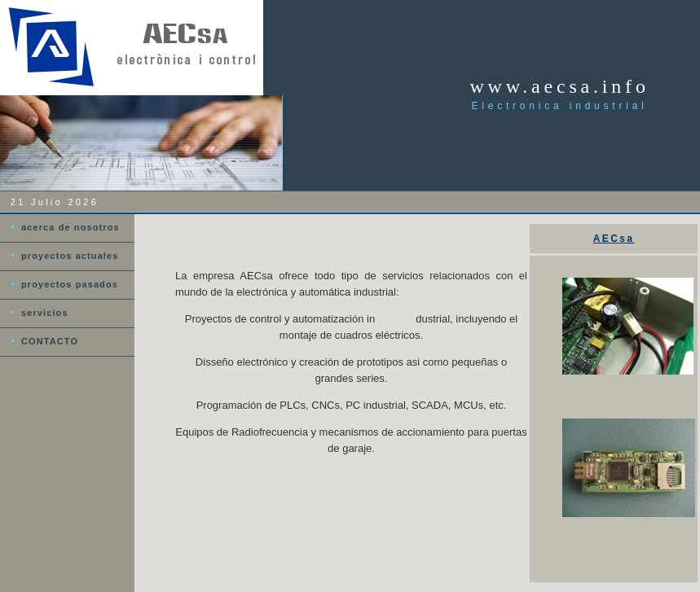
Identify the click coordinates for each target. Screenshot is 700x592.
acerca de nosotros (70, 227)
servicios (45, 313)
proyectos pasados (70, 284)
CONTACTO (50, 341)
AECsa (614, 239)
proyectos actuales (70, 256)
